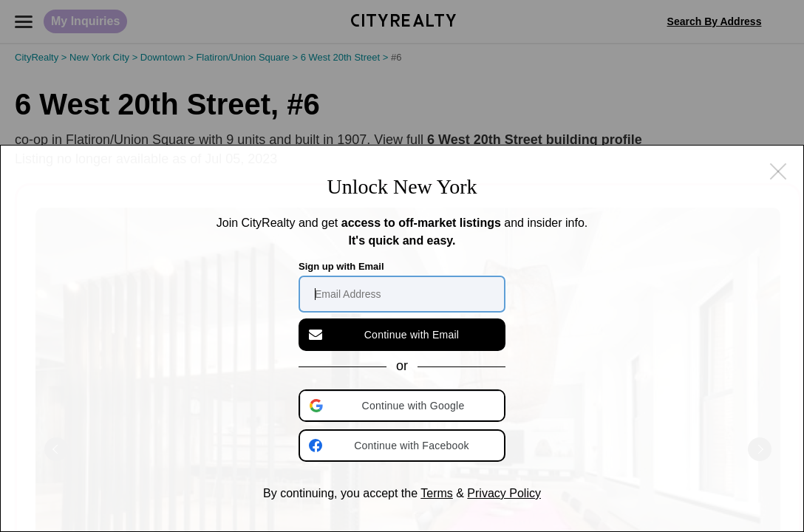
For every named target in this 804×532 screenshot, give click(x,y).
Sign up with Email (341, 266)
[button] (403, 406)
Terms (437, 493)
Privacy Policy (504, 493)
